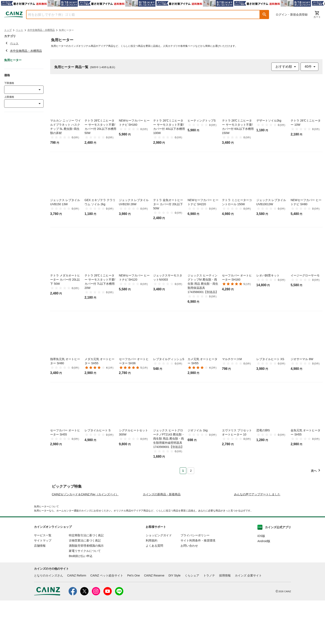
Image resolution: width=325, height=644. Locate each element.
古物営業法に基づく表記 (85, 584)
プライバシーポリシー (195, 579)
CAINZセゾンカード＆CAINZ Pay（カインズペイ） (85, 538)
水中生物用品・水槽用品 (41, 30)
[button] (264, 14)
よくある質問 (154, 589)
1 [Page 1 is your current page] (183, 471)
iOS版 (261, 579)
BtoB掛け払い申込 (81, 599)
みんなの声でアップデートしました (257, 538)
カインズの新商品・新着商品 (162, 538)
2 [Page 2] (191, 471)
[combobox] (140, 14)
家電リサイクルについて (85, 594)
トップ (8, 30)
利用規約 (152, 584)
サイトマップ (43, 584)
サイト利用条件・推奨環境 (198, 584)
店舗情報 (40, 589)
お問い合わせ (189, 589)
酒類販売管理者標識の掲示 (86, 589)
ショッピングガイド (159, 579)
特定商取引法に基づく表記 (86, 579)
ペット (19, 30)
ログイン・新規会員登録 (292, 14)
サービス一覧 (43, 579)
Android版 (264, 585)
